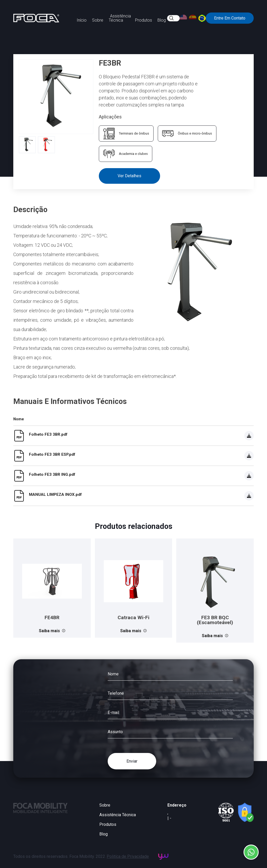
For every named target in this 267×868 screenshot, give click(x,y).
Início (82, 20)
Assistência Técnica (120, 18)
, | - (169, 815)
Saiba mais (52, 631)
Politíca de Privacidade (128, 856)
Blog (162, 20)
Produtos (144, 20)
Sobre (98, 20)
